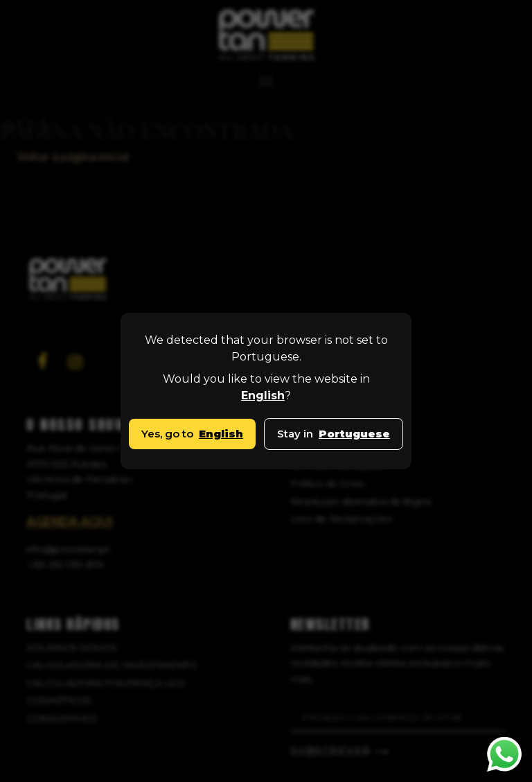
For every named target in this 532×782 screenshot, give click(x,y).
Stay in (334, 434)
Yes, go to (192, 434)
